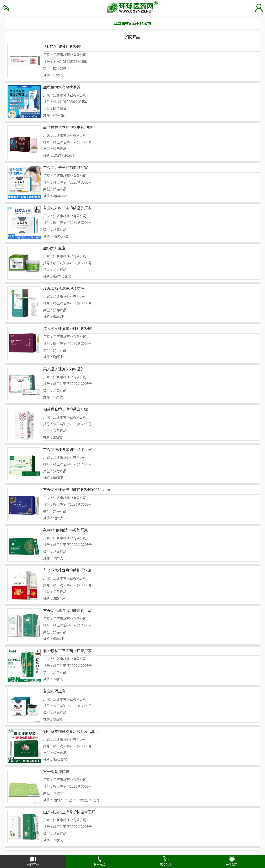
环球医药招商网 (132, 8)
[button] (33, 861)
